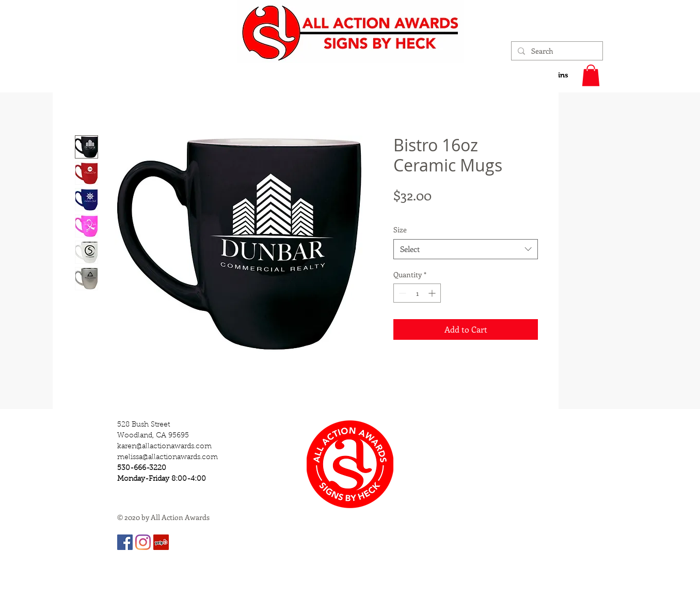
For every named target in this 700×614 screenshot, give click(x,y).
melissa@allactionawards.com (168, 458)
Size (400, 230)
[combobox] (466, 249)
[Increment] (433, 293)
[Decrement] (401, 293)
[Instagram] (143, 542)
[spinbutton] (417, 293)
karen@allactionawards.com (164, 447)
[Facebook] (125, 542)
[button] (591, 75)
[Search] (556, 51)
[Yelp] (161, 542)
